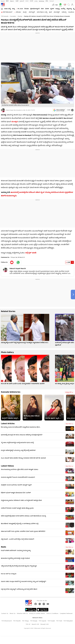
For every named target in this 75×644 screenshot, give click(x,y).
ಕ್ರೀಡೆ (50, 12)
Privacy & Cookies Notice (37, 614)
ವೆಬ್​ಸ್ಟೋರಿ (32, 12)
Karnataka (13, 16)
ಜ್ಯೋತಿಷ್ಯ (69, 9)
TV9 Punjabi (51, 621)
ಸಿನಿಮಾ (27, 9)
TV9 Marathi (17, 621)
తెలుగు (12, 1)
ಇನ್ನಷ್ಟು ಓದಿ (69, 392)
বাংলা (27, 1)
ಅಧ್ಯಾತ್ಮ (57, 9)
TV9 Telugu (25, 621)
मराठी (17, 1)
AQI (57, 5)
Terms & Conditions (52, 614)
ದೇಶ (42, 9)
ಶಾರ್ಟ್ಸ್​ (25, 12)
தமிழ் (36, 1)
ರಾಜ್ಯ (13, 9)
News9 (3, 1)
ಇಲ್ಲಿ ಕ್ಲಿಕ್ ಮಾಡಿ (31, 253)
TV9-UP (52, 1)
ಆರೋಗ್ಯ (64, 12)
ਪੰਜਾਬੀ (31, 1)
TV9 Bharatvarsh (7, 621)
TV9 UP (28, 624)
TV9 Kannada (5, 16)
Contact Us (5, 614)
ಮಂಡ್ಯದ (15, 122)
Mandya (20, 16)
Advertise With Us (22, 614)
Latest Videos (7, 466)
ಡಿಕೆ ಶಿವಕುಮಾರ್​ (8, 12)
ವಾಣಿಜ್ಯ (63, 9)
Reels (4, 547)
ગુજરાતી (22, 1)
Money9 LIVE (44, 624)
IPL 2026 (20, 9)
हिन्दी (7, 1)
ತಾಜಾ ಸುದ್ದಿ (7, 9)
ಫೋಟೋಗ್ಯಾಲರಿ (35, 9)
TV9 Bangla (34, 621)
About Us (12, 614)
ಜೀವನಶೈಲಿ (57, 12)
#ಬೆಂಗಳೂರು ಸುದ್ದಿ (42, 12)
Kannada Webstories (11, 392)
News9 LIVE (35, 624)
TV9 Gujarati (42, 621)
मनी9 (47, 1)
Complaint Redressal (66, 614)
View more (69, 424)
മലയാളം (41, 1)
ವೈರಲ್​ (52, 9)
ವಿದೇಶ (47, 9)
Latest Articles (8, 424)
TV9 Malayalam (68, 621)
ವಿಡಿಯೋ (18, 12)
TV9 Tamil (59, 621)
